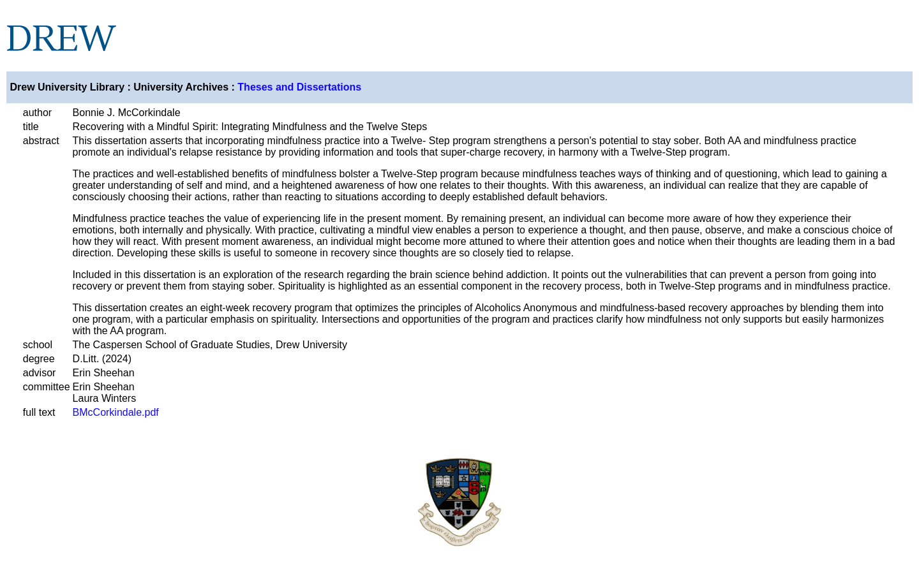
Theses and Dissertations (299, 87)
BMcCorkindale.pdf (116, 412)
